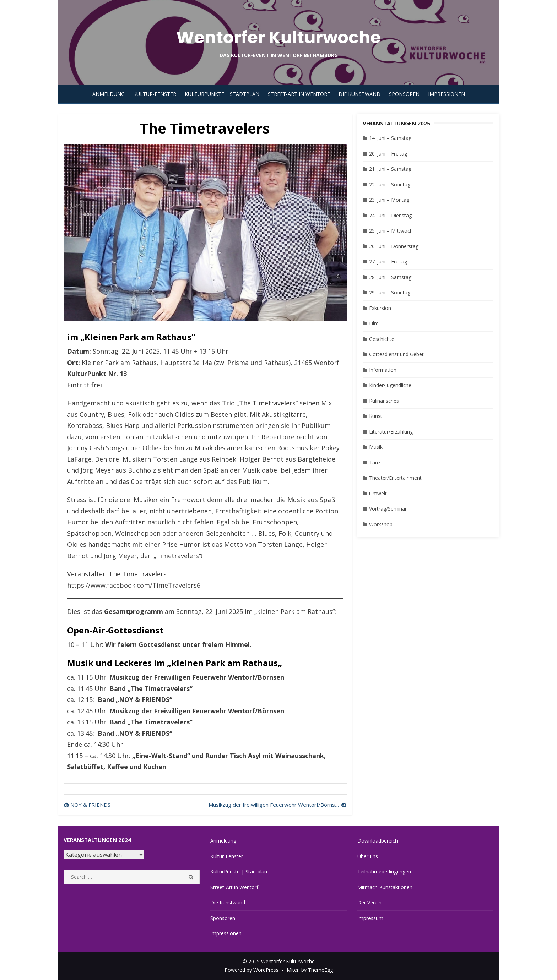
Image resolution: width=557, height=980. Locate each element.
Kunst (376, 416)
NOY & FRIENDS (90, 805)
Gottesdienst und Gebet (396, 354)
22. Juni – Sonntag (390, 184)
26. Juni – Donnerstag (394, 246)
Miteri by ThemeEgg (310, 970)
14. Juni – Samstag (390, 138)
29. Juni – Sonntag (390, 292)
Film (374, 323)
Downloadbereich (378, 841)
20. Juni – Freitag (388, 154)
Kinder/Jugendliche (390, 385)
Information (383, 370)
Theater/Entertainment (395, 478)
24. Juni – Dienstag (390, 215)
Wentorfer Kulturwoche (278, 37)
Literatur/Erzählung (391, 432)
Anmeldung (109, 94)
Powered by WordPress (252, 970)
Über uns (368, 856)
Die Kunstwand (359, 94)
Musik (376, 447)
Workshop (381, 524)
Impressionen (447, 94)
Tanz (375, 462)
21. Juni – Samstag (390, 169)
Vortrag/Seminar (388, 509)
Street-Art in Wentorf (299, 94)
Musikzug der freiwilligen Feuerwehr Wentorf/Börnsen (275, 805)
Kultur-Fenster (155, 94)
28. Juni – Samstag (390, 277)
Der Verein (369, 902)
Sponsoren (404, 94)
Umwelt (378, 493)
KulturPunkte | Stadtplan (222, 94)
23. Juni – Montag (389, 200)
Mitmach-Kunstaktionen (385, 887)
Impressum (370, 918)
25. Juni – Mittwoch (391, 231)
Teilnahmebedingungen (384, 872)
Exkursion (380, 308)
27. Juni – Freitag (388, 262)
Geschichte (382, 339)
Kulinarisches (384, 401)
